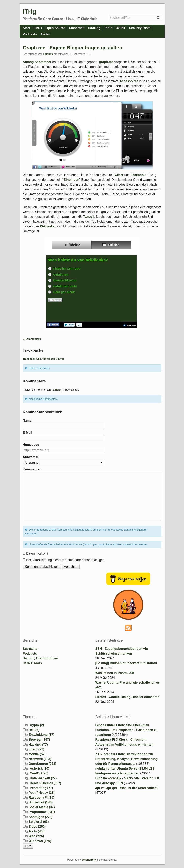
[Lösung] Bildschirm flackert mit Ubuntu (126, 663)
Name (27, 420)
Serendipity (89, 860)
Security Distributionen (41, 658)
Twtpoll (89, 217)
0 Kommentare (32, 339)
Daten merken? (37, 554)
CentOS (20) (39, 773)
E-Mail (28, 433)
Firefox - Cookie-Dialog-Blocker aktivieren (127, 697)
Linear (57, 390)
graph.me (106, 62)
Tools (108, 28)
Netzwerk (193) (40, 759)
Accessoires (129, 81)
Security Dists (140, 28)
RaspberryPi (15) (41, 798)
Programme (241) (42, 812)
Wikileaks (47, 226)
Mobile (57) (37, 754)
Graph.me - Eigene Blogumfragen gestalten (72, 48)
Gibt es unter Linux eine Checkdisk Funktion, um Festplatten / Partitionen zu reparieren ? (126, 730)
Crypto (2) (36, 725)
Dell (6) (34, 730)
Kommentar (32, 469)
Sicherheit (77, 28)
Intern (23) (36, 749)
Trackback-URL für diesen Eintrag (44, 359)
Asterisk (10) (40, 769)
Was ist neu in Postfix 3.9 (115, 673)
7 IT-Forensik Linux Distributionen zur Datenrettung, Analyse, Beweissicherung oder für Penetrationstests (127, 759)
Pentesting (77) (41, 788)
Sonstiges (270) (41, 817)
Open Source (56, 28)
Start (26, 28)
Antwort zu (31, 457)
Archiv (46, 34)
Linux (38, 28)
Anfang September (37, 62)
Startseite (30, 649)
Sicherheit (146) (41, 802)
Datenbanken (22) (43, 778)
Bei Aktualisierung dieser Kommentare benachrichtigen (65, 560)
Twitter (118, 175)
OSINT (121, 28)
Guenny (48, 54)
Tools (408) (37, 831)
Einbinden (71, 180)
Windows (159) (40, 841)
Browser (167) (39, 740)
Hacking (94, 28)
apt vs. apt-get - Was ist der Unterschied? (127, 788)
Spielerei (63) (39, 822)
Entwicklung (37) (41, 735)
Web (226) (36, 836)
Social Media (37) (42, 807)
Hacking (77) (38, 744)
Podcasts (30, 34)
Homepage (31, 445)
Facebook (138, 175)
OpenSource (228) (42, 764)
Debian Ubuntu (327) (46, 783)
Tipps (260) (37, 826)
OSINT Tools (32, 663)
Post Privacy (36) (42, 793)
